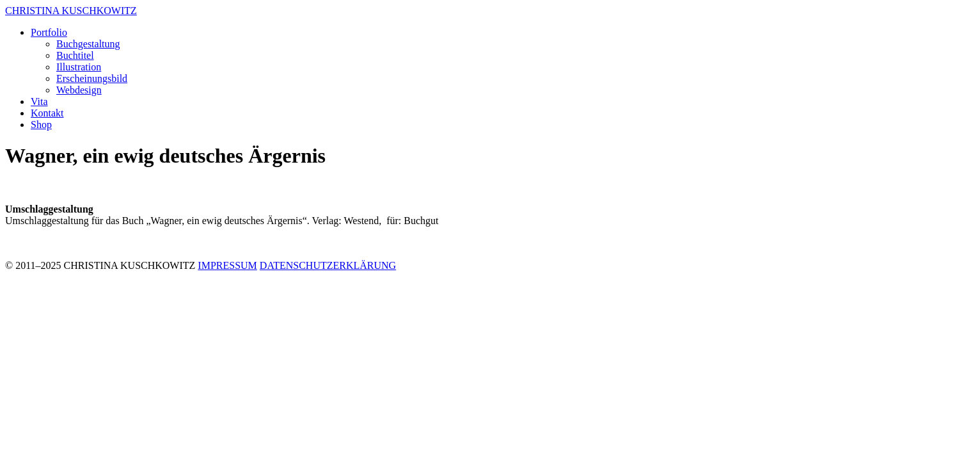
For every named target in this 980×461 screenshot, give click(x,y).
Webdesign (79, 90)
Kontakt (47, 113)
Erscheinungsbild (92, 78)
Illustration (79, 67)
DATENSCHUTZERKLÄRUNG (328, 265)
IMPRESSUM (227, 265)
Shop (41, 125)
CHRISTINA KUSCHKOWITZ (71, 11)
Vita (39, 101)
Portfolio (49, 32)
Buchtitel (75, 55)
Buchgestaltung (88, 44)
